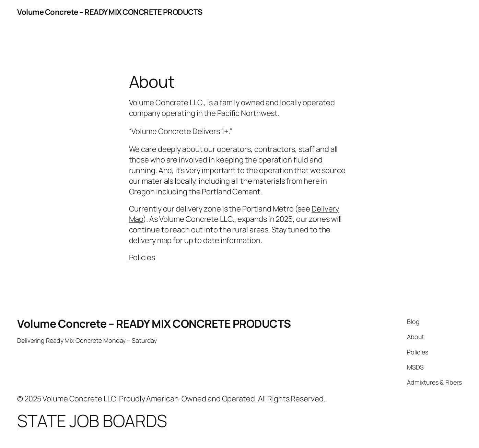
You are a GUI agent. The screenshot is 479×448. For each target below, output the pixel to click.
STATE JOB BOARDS (92, 421)
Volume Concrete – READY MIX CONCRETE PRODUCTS (110, 12)
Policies (142, 257)
